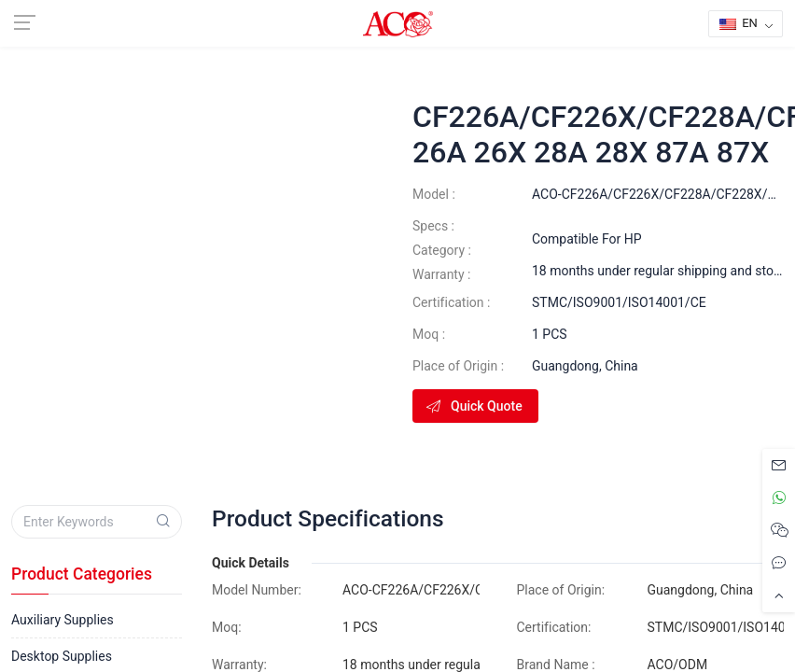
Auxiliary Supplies (63, 620)
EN (739, 23)
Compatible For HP (587, 239)
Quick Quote (474, 406)
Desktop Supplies (62, 656)
